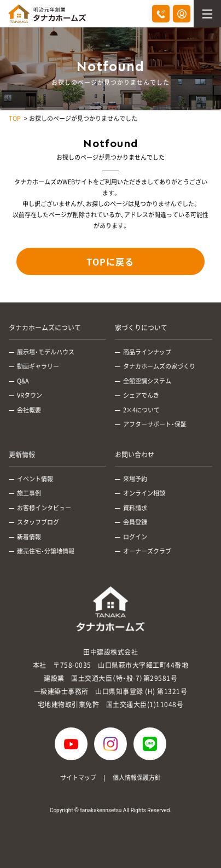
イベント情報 (35, 479)
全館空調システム (147, 381)
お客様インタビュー (44, 508)
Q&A (23, 381)
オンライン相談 (144, 493)
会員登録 (135, 522)
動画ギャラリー (38, 366)
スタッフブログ (38, 522)
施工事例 (29, 493)
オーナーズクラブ (147, 551)
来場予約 (135, 479)
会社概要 (29, 410)
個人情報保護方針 (137, 777)
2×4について (141, 410)
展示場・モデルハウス (46, 352)
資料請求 (135, 508)
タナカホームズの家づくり (159, 366)
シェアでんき (141, 395)
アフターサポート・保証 (155, 424)
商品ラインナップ (147, 352)
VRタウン (30, 395)
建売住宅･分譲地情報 (46, 551)
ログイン (135, 537)
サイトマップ (78, 777)
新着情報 (29, 537)
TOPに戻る (110, 261)
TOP (15, 118)
